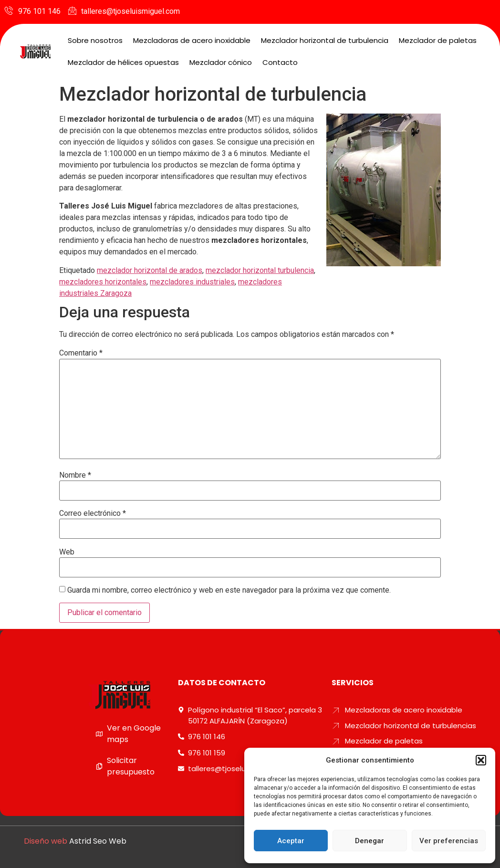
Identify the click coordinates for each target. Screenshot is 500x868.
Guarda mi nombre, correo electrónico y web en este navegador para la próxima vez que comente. (229, 590)
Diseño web (46, 841)
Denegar (370, 841)
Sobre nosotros (95, 40)
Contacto (280, 62)
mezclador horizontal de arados (150, 270)
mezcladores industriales (192, 282)
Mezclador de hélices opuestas (123, 62)
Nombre (75, 475)
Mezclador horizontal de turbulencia (325, 40)
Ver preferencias (449, 841)
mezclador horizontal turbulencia (260, 270)
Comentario (81, 353)
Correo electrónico (93, 513)
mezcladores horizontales (103, 282)
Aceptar (291, 841)
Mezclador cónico (221, 62)
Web (67, 552)
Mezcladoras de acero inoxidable (192, 40)
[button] (481, 760)
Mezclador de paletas (438, 40)
